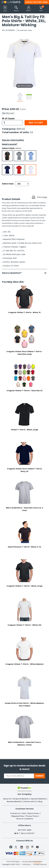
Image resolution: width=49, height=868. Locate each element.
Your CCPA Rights (13, 862)
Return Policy (34, 813)
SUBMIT (40, 776)
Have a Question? (13, 273)
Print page (42, 197)
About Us (7, 799)
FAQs (24, 813)
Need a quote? (10, 144)
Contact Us (15, 813)
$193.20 (21, 129)
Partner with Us (30, 802)
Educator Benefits (38, 799)
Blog (40, 802)
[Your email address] (19, 776)
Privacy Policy (32, 816)
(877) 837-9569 (41, 2)
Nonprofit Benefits (21, 799)
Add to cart (36, 123)
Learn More (27, 862)
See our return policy (13, 140)
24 (31, 132)
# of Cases (8, 119)
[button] (29, 9)
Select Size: (8, 184)
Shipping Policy (18, 816)
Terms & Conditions (24, 819)
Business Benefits (14, 802)
